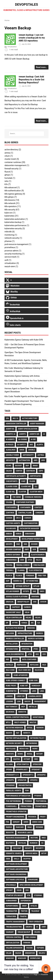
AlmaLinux (11, 450)
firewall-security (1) (13, 169)
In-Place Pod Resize (15, 628)
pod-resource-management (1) (18, 244)
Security (40, 848)
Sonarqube (33, 880)
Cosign (9, 518)
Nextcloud (11, 749)
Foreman (30, 576)
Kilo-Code (10, 670)
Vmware (27, 943)
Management (40, 701)
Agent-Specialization (28, 429)
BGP (27, 466)
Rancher (20, 827)
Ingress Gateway (35, 639)
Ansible (32, 450)
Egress (43, 549)
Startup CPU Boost (14, 895)
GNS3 (42, 591)
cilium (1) (9, 156)
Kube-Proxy (11, 686)
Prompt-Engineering (15, 817)
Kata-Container (29, 659)
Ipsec (36, 649)
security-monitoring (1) (15, 254)
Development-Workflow (33, 539)
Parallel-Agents (13, 791)
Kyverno (24, 691)
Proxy (43, 817)
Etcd (30, 560)
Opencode (37, 764)
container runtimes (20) (15, 162)
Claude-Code (12, 486)
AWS (36, 460)
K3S (44, 654)
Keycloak (34, 665)
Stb (29, 895)
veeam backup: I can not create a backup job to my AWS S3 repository (32, 38)
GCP (8, 581)
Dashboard (11, 528)
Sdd (8, 848)
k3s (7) (8, 184)
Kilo (44, 665)
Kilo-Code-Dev (25, 670)
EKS (26, 555)
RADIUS (9, 827)
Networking (32, 743)
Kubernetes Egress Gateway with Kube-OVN (24, 340)
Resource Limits (25, 833)
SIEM (8, 859)
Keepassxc (22, 665)
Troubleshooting (14, 927)
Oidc (36, 759)
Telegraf (35, 911)
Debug (19, 534)
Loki (19, 701)
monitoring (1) (11, 235)
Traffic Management (15, 922)
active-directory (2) (13, 150)
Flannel (21, 570)
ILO (39, 623)
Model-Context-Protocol (17, 717)
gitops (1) (9, 175)
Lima (42, 691)
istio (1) (8, 181)
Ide (32, 623)
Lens (34, 691)
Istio (44, 649)
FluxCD (19, 576)
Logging (10, 701)
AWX (43, 460)
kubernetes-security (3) (15, 229)
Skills (17, 859)
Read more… (42, 67)
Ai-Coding (23, 439)
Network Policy (37, 738)
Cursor (28, 518)
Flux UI (9, 576)
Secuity (28, 848)
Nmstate (10, 754)
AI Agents (10, 439)
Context (38, 507)
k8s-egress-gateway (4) (15, 194)
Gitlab (36, 586)
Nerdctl (27, 733)
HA (7, 607)
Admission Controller (16, 424)
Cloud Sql (10, 492)
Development (12, 539)
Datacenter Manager (29, 528)
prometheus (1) (11, 247)
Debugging (30, 534)
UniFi (44, 927)
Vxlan (9, 953)
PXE (7, 822)
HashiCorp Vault (13, 612)
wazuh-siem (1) (11, 266)
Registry (10, 833)
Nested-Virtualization (16, 738)
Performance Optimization (18, 796)
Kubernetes (11, 691)
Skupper (27, 859)
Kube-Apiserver (21, 675)
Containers (25, 507)
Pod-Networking (13, 801)
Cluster (22, 492)
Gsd (35, 602)
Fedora (9, 565)
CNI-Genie (17, 497)
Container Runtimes (25, 502)
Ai (44, 434)
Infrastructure (25, 633)
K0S (37, 654)
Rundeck (34, 843)
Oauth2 (16, 759)
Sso (27, 890)
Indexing (31, 628)
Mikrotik (22, 712)
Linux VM (21, 696)
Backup (18, 466)
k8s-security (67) (12, 210)
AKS (31, 445)
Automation (24, 460)
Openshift (36, 770)
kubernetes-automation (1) (16, 219)
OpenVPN (10, 780)
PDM (27, 791)
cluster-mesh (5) (12, 159)
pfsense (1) (10, 241)
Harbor (27, 607)
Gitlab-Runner (13, 591)
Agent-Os (10, 429)
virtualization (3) (12, 263)
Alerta (40, 445)
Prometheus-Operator (16, 812)
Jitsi (30, 654)
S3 (42, 843)
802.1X (15, 418)
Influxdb (10, 633)
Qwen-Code (37, 822)
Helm (27, 612)
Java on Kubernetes (15, 654)
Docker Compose (13, 549)
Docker (34, 544)
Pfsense (38, 796)
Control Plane (25, 513)
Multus (33, 722)
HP (7, 623)
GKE (34, 591)
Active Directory (30, 418)
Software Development (17, 864)
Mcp (23, 707)
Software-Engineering (16, 874)
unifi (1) (8, 260)
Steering (38, 895)
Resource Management (16, 838)
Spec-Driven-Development (31, 885)
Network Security (14, 743)
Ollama (9, 764)
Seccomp (17, 848)
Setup (44, 853)
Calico (9, 471)
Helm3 (38, 618)
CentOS (19, 471)
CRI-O (18, 518)
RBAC (30, 827)
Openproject (22, 770)
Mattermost (12, 707)
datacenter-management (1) (17, 165)
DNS (25, 544)
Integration (27, 644)
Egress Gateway (13, 555)
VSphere (40, 948)
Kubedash (36, 686)
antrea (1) (9, 153)
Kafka (16, 659)
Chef (23, 481)
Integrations (12, 649)
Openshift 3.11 (12, 775)
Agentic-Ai (11, 434)
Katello (9, 665)
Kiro (8, 675)
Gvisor (43, 602)
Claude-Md (26, 486)
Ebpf (27, 549)
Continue (10, 513)
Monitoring (38, 717)
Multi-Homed (20, 722)
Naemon (40, 728)
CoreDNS (39, 513)
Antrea (41, 455)
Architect (11, 460)
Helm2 (28, 618)
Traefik (23, 916)
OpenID (9, 770)
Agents (22, 434)
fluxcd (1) (9, 172)
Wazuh (18, 953)
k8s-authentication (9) (14, 191)
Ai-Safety (21, 445)
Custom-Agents (13, 523)
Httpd (15, 623)
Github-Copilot (23, 586)
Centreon (31, 471)
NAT (18, 733)
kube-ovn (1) (10, 213)
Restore (34, 838)
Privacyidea (26, 806)
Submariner (11, 901)
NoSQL (30, 754)
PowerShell (11, 806)
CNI (7, 497)
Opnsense (10, 785)
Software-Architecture (17, 869)
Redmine (39, 827)
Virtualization (12, 47)
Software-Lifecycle (15, 880)
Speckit (9, 890)
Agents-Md (34, 434)
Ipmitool (26, 649)
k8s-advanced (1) (12, 187)
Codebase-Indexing (33, 497)
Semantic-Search (14, 853)
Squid (19, 890)
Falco (38, 560)
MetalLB (33, 707)
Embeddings (11, 560)
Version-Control (14, 937)
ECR (34, 549)
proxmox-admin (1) (13, 251)
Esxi (22, 560)
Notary (40, 754)
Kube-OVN (33, 680)
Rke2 (44, 838)
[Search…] (27, 134)
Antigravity (28, 455)
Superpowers (12, 906)
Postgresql (41, 801)
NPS (8, 759)
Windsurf (22, 958)
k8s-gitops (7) (11, 197)
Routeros (10, 843)
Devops (9, 544)
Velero (37, 932)
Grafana (35, 597)
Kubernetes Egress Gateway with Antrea (22, 376)
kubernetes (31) (11, 216)
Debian (9, 534)
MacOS (27, 701)
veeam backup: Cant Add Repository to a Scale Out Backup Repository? (31, 80)
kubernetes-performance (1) (17, 225)
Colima (9, 502)
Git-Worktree (32, 581)
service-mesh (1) (12, 257)
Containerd (11, 507)
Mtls (8, 722)
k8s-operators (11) (13, 206)
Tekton (24, 911)
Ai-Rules (10, 445)
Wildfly (42, 953)
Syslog (34, 906)
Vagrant (10, 932)
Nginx (35, 749)
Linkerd (9, 696)
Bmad (35, 466)
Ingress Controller (15, 639)
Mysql (30, 728)
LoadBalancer (35, 696)
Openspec (41, 775)
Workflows (35, 958)
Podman (28, 801)
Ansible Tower (12, 455)
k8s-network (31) (12, 203)
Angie (22, 450)
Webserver (30, 953)
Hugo (36, 975)
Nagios (9, 733)
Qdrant (16, 822)
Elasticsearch (38, 555)
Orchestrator (25, 785)
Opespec (34, 780)
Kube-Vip (24, 686)
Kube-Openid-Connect (16, 680)
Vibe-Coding (30, 937)
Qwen (26, 822)
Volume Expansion (14, 948)
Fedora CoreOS (23, 565)
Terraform (11, 916)
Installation (12, 644)
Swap (24, 906)
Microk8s (10, 712)
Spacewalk (11, 885)
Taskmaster (11, 911)
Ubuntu (29, 927)
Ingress (40, 633)
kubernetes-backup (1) (14, 222)
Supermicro (26, 901)
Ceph (41, 471)
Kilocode (39, 670)
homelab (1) (10, 178)
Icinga (24, 623)
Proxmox (32, 817)
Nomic (20, 754)
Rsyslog (22, 843)
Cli (36, 486)
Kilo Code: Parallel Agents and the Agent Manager (26, 396)
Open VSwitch (23, 764)
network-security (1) (13, 238)
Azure (9, 466)
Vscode (29, 948)
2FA (7, 418)
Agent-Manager (37, 424)
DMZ (18, 544)
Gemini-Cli (18, 581)
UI (37, 927)
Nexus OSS (24, 749)
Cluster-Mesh (36, 492)
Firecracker (39, 565)
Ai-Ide (33, 439)
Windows (10, 958)
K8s (7, 659)
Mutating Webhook (14, 728)
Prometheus (41, 806)
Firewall (10, 570)
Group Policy (23, 602)
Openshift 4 (28, 775)
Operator (22, 780)
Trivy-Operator (36, 922)
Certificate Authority (16, 476)
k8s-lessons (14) (12, 200)
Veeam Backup (24, 932)
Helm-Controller (14, 618)
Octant (27, 759)
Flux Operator (35, 570)
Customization (31, 523)
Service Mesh (31, 853)
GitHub (9, 586)
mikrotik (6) (10, 232)
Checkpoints (12, 481)
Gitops (26, 591)
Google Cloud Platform (17, 597)
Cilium (32, 481)
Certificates (35, 476)
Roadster (45, 975)
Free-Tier (42, 576)
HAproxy (16, 607)
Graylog (10, 602)
